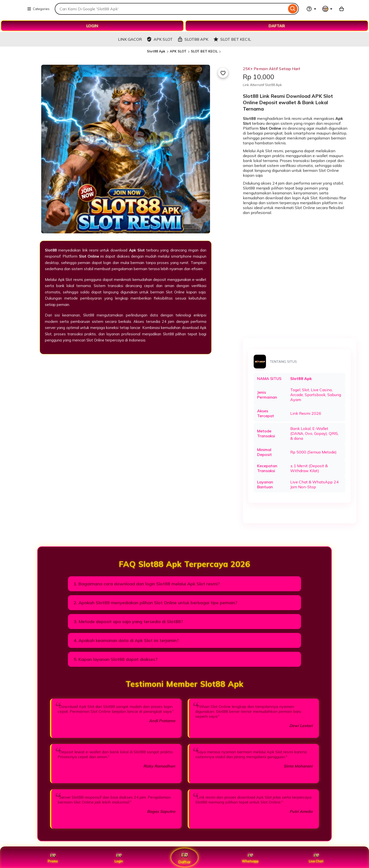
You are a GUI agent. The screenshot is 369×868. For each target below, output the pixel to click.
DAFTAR (277, 26)
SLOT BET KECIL (204, 51)
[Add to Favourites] (223, 73)
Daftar (184, 857)
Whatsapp (250, 857)
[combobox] (171, 9)
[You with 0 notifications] (328, 9)
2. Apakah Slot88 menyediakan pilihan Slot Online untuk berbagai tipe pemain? (155, 603)
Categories (38, 9)
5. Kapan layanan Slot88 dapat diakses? (116, 659)
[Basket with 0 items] (342, 9)
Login (119, 857)
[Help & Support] (311, 9)
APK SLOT (178, 51)
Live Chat (316, 857)
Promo (53, 857)
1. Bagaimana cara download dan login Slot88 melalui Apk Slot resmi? (147, 584)
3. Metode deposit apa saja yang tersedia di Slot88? (128, 622)
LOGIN (92, 26)
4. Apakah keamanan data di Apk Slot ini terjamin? (126, 640)
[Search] (293, 9)
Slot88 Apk (156, 51)
